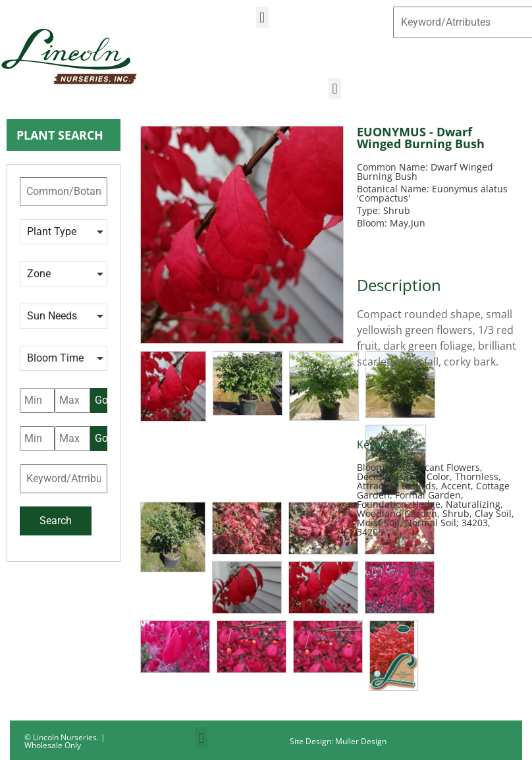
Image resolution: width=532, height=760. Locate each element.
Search (56, 521)
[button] (262, 17)
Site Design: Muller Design (338, 741)
